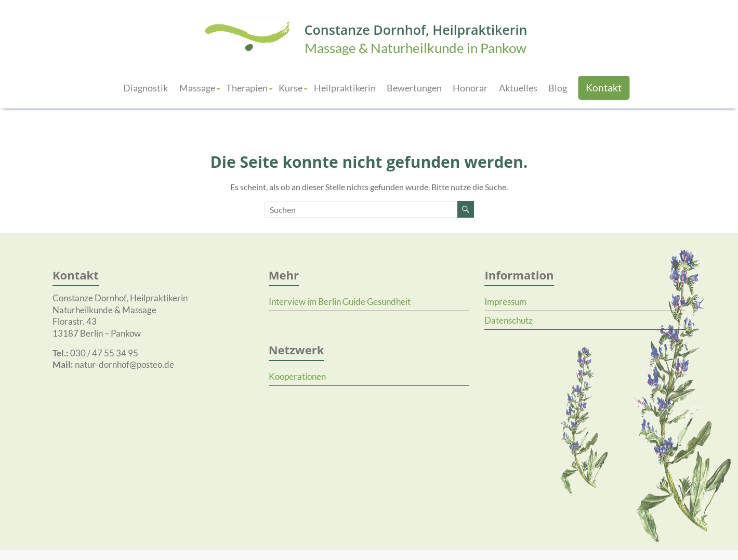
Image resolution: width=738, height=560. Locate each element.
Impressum (505, 302)
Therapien (247, 88)
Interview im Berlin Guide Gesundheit (340, 302)
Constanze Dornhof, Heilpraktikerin (416, 30)
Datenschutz (509, 320)
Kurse (291, 88)
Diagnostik (146, 88)
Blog (558, 88)
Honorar (470, 88)
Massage (197, 88)
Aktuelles (518, 88)
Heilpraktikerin (345, 88)
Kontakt (604, 88)
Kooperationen (297, 376)
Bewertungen (414, 88)
